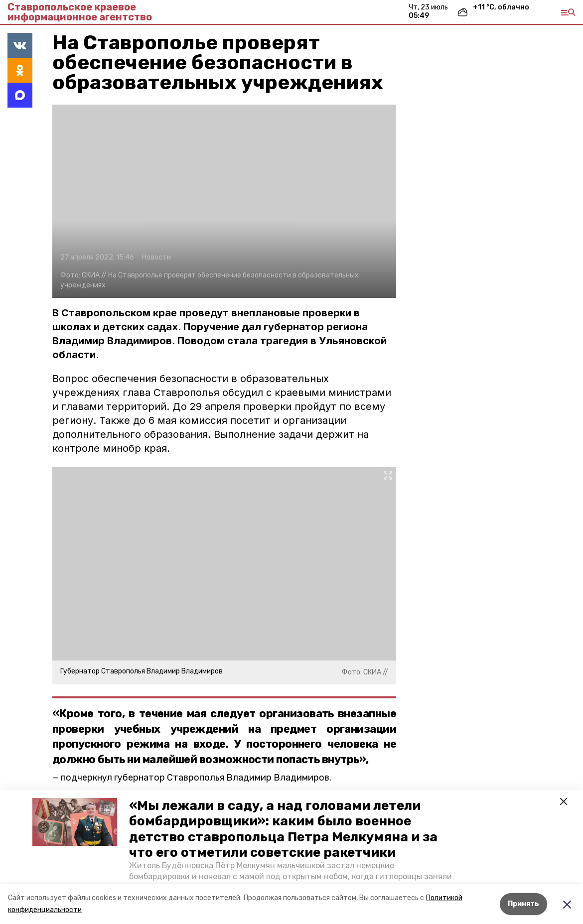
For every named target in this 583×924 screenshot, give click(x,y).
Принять (523, 904)
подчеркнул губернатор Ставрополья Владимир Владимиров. (196, 778)
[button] (75, 822)
